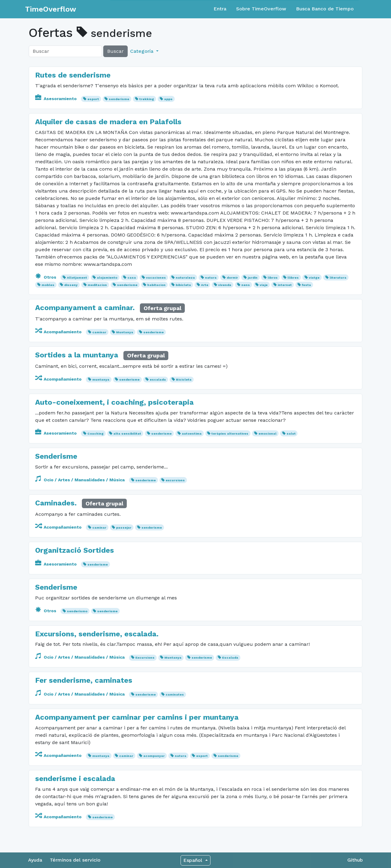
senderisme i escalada (75, 779)
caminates (175, 694)
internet (285, 285)
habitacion (156, 285)
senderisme (119, 99)
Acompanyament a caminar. (85, 308)
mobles (48, 285)
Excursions (145, 658)
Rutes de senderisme (73, 75)
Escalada (230, 658)
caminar (99, 332)
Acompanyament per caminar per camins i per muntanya (137, 717)
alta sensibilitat (127, 434)
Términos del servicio (75, 860)
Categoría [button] (143, 51)
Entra (220, 9)
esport (93, 99)
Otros (46, 277)
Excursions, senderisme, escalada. (97, 634)
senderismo (77, 611)
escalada (158, 380)
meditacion (97, 285)
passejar (124, 528)
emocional (267, 434)
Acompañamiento (59, 332)
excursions (175, 480)
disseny (71, 285)
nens (246, 285)
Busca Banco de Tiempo (325, 9)
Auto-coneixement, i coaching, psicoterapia (114, 402)
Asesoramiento (57, 99)
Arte (205, 285)
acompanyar (154, 756)
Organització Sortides (75, 550)
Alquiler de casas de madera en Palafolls (108, 122)
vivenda (225, 285)
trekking (147, 99)
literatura (338, 278)
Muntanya (125, 332)
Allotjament (77, 278)
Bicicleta (184, 380)
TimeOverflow (51, 9)
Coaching (95, 434)
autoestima (192, 434)
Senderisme (56, 456)
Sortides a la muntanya (77, 355)
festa (306, 285)
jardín (253, 278)
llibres (293, 278)
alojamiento (107, 278)
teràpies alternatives (230, 434)
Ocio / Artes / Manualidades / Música (80, 480)
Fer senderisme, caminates (84, 680)
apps (168, 99)
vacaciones (156, 278)
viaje (264, 285)
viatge (314, 278)
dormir (232, 278)
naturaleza (185, 278)
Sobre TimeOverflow (261, 9)
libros (273, 278)
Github (355, 860)
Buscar (115, 51)
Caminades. (56, 503)
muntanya (101, 380)
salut (291, 434)
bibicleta (183, 285)
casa (132, 278)
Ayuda (35, 860)
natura (211, 278)
